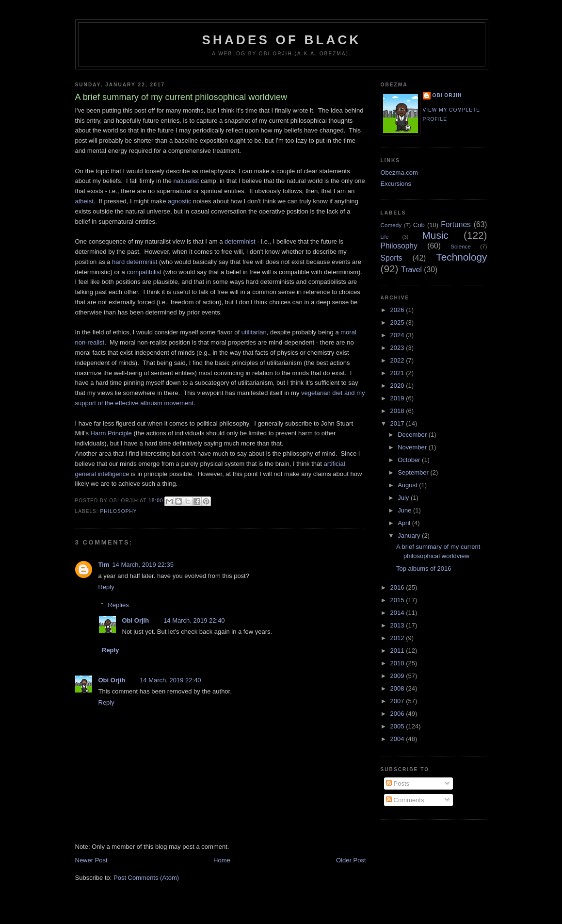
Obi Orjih (136, 620)
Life (385, 237)
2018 (398, 411)
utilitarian (254, 332)
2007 (398, 701)
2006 (398, 714)
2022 (398, 360)
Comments (405, 800)
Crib (419, 225)
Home (222, 860)
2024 (398, 335)
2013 (398, 625)
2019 (398, 398)
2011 (398, 651)
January (410, 536)
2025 (398, 322)
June (405, 510)
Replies (118, 604)
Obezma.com (399, 173)
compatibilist (144, 272)
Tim (104, 565)
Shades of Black (282, 40)
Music (435, 235)
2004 (398, 739)
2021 (398, 373)
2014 (398, 613)
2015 (398, 600)
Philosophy (119, 511)
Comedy (391, 225)
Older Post (351, 860)
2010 (398, 663)
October (410, 460)
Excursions (396, 184)
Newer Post (91, 860)
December (413, 435)
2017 (398, 423)
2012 (398, 638)
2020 (398, 386)
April (405, 523)
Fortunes (456, 224)
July (404, 498)
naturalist (186, 181)
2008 (398, 688)
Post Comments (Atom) (146, 878)
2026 (398, 310)
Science (461, 246)
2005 (398, 726)
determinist (240, 241)
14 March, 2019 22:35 (143, 565)
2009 (398, 676)
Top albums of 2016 (424, 569)
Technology (461, 257)
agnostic (179, 201)
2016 (398, 587)
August (408, 485)
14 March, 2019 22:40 (194, 620)
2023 (398, 348)
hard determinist (135, 262)
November (413, 447)
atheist (84, 201)
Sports (392, 258)
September (414, 472)
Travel (411, 270)
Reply (106, 587)
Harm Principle (111, 433)
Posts (398, 784)
